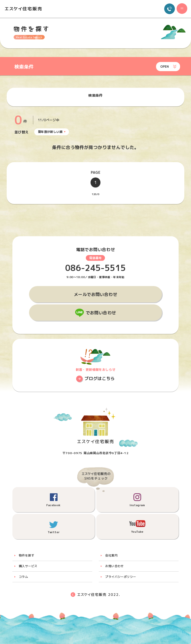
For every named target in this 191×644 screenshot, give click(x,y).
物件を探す (27, 555)
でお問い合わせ (101, 313)
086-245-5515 (96, 268)
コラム (23, 577)
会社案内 (111, 555)
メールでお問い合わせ (95, 294)
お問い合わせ (114, 566)
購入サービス (28, 566)
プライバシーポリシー (121, 577)
